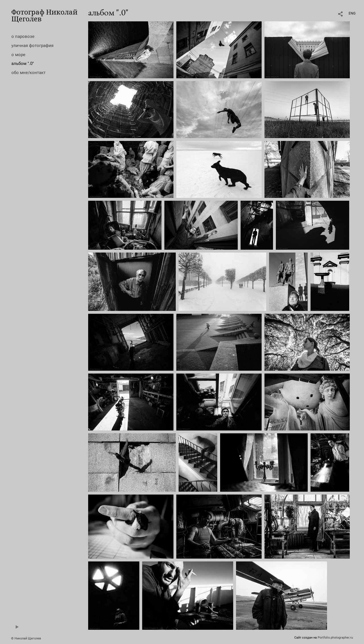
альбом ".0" (23, 63)
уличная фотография (32, 46)
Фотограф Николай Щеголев (45, 15)
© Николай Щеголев (26, 638)
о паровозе (23, 36)
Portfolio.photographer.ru (335, 638)
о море (18, 55)
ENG (352, 13)
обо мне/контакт (28, 73)
